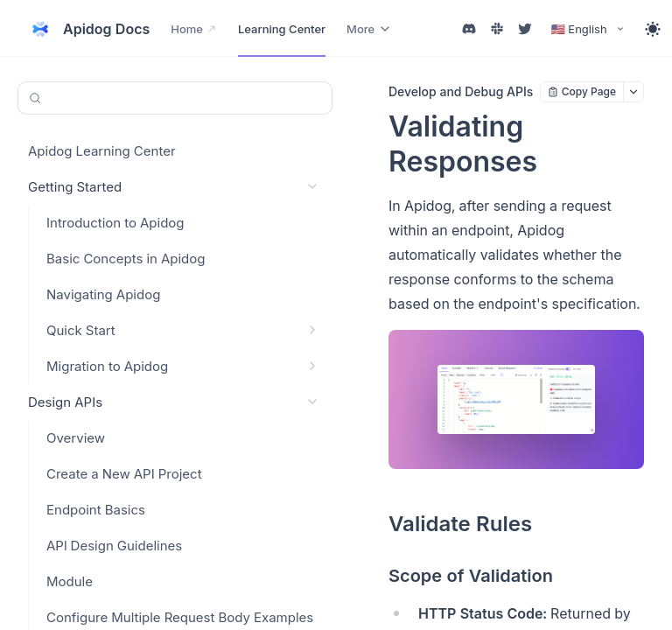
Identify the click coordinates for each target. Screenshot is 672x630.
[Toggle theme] (653, 29)
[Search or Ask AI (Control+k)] (175, 98)
